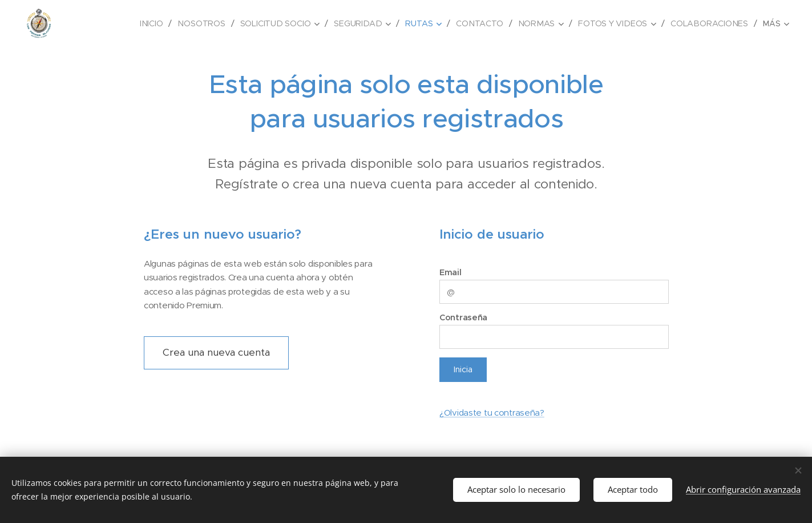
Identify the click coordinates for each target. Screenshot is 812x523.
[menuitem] (95, 23)
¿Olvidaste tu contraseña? (491, 413)
